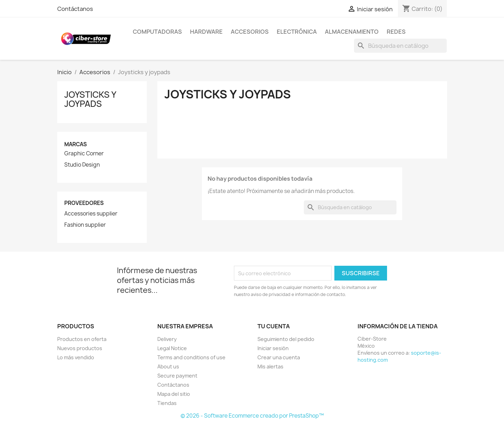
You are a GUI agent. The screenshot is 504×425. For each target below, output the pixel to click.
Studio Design (82, 165)
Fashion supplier (85, 225)
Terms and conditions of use (191, 357)
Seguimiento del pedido (286, 339)
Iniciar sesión (273, 348)
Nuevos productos (80, 348)
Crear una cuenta (279, 357)
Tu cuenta (274, 326)
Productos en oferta (82, 339)
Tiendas (167, 403)
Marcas (76, 144)
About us (168, 366)
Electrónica (297, 32)
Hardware (206, 32)
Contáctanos (75, 9)
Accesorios (250, 32)
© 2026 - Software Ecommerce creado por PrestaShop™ (252, 416)
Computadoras (157, 32)
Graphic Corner (84, 154)
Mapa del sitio (174, 394)
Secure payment (177, 376)
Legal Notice (172, 348)
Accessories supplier (91, 214)
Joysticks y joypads (90, 99)
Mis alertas (270, 366)
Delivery (167, 339)
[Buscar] (400, 46)
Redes (396, 32)
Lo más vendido (76, 357)
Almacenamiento (352, 32)
